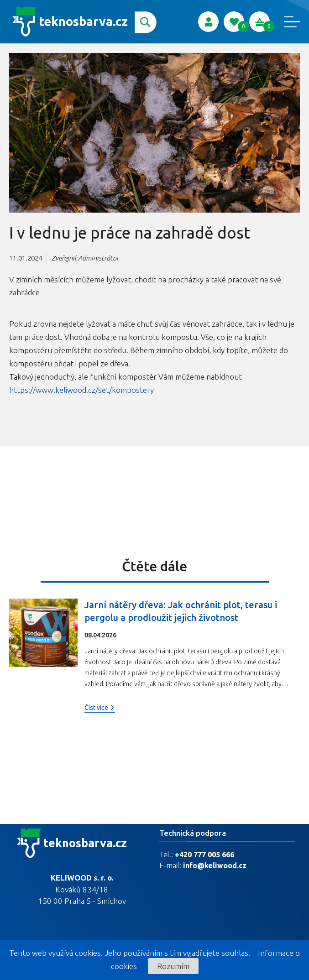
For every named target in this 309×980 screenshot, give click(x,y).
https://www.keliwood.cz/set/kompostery (81, 390)
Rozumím (173, 966)
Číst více (100, 708)
